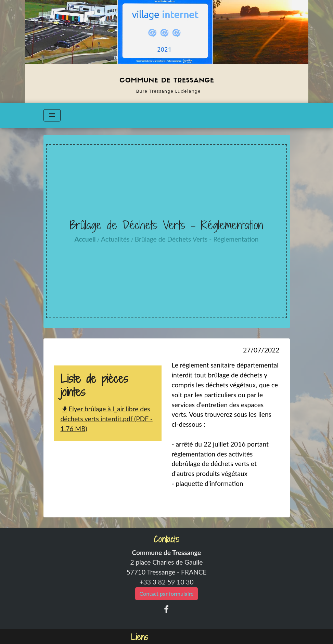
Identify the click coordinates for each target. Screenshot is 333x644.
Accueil (85, 239)
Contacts (166, 539)
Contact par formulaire (167, 594)
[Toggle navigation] (52, 115)
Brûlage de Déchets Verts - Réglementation (197, 239)
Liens (140, 637)
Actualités (115, 239)
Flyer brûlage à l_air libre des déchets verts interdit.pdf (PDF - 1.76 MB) (107, 419)
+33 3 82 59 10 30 (166, 582)
